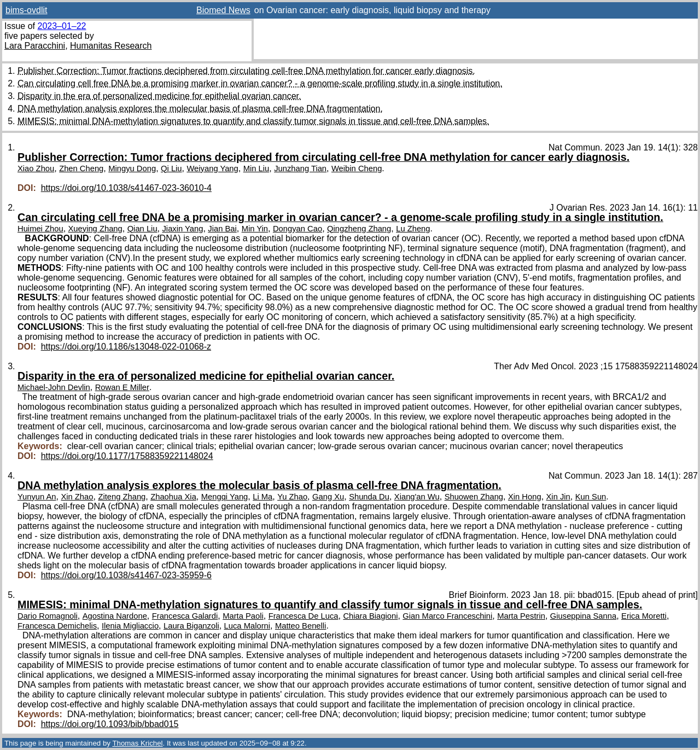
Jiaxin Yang (182, 229)
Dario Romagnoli (48, 616)
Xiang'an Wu (417, 497)
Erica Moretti (644, 616)
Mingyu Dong (132, 168)
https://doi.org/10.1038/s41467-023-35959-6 (126, 575)
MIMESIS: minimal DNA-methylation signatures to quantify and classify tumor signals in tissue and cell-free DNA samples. (253, 121)
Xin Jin (558, 497)
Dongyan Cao (297, 229)
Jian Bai (222, 229)
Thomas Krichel (137, 743)
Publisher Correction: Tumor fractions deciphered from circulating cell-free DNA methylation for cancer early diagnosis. (246, 71)
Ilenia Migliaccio (130, 626)
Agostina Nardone (115, 616)
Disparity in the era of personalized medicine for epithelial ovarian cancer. (159, 96)
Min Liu (256, 168)
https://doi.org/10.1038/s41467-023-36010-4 (126, 188)
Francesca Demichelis (57, 626)
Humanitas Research (111, 46)
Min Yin (255, 229)
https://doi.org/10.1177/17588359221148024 (127, 456)
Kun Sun (591, 497)
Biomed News (223, 10)
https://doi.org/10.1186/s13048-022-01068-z (126, 347)
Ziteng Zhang (122, 497)
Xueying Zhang (95, 229)
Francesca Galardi (185, 616)
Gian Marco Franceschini (447, 616)
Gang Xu (328, 497)
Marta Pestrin (521, 616)
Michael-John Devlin (54, 387)
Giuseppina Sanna (583, 616)
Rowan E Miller (122, 387)
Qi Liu (171, 168)
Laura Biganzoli (191, 626)
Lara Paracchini (35, 46)
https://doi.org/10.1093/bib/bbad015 (110, 724)
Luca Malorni (247, 626)
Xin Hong (525, 497)
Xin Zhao (77, 497)
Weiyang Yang (212, 168)
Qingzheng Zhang (359, 229)
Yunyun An (37, 497)
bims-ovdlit (26, 10)
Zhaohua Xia (173, 497)
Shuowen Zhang (474, 497)
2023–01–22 (62, 26)
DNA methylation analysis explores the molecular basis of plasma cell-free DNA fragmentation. (200, 109)
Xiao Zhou (36, 168)
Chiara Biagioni (370, 616)
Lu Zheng (413, 229)
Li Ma (262, 497)
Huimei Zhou (40, 229)
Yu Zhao (292, 497)
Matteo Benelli (301, 626)
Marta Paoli (243, 616)
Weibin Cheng (357, 168)
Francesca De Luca (304, 616)
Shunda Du (369, 497)
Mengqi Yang (225, 497)
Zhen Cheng (81, 168)
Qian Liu (142, 229)
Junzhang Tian (300, 168)
